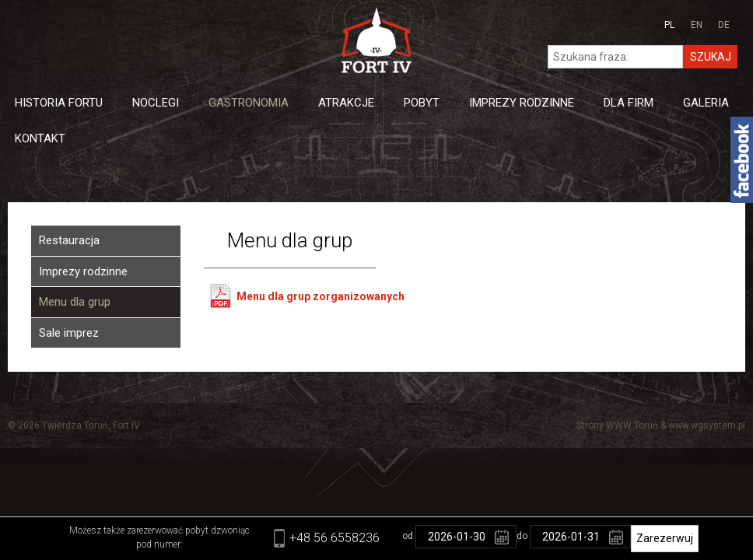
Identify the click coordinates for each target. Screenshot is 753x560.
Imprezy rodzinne (83, 271)
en (697, 25)
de (724, 25)
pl (669, 25)
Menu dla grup (75, 302)
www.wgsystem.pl (707, 425)
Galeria (706, 103)
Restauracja (69, 240)
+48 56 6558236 (334, 538)
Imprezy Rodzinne (522, 103)
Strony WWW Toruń (617, 425)
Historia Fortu (59, 103)
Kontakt (40, 138)
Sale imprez (69, 333)
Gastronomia (249, 103)
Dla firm (629, 103)
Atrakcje (346, 103)
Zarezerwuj (665, 538)
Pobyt (422, 103)
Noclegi (156, 103)
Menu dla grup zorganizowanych (320, 296)
